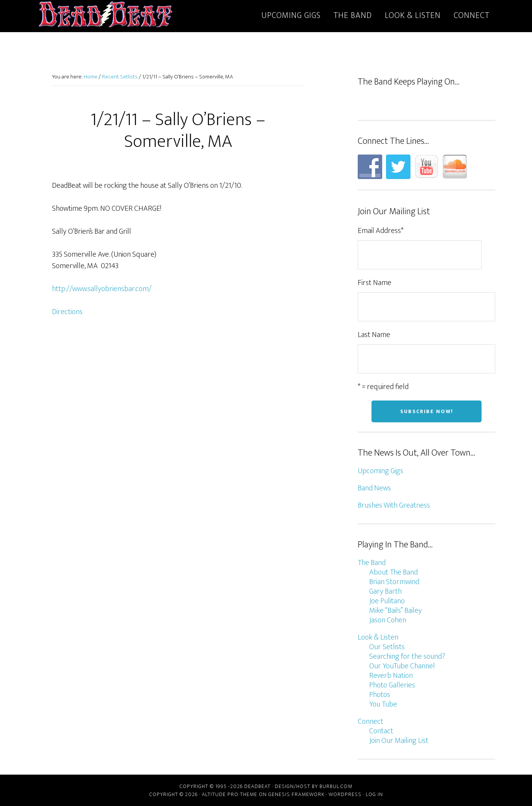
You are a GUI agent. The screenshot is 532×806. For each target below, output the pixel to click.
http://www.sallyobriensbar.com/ (102, 289)
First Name (375, 283)
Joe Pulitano (387, 601)
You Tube (383, 704)
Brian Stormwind (394, 582)
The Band (372, 563)
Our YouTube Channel (402, 666)
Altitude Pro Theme (230, 794)
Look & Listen (378, 637)
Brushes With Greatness (394, 505)
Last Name (374, 335)
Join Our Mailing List (399, 741)
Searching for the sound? (407, 656)
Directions (67, 312)
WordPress (345, 794)
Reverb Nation (391, 676)
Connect (371, 721)
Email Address (381, 231)
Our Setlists (387, 647)
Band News (374, 488)
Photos (380, 695)
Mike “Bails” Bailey (396, 611)
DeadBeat (105, 15)
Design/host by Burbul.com (314, 786)
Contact (381, 731)
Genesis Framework (296, 794)
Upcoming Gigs (380, 471)
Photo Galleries (392, 685)
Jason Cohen (388, 620)
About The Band (393, 572)
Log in (374, 794)
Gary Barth (385, 591)
